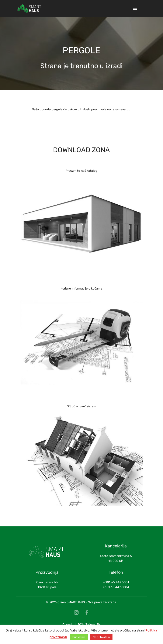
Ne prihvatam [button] (101, 637)
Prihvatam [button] (79, 637)
